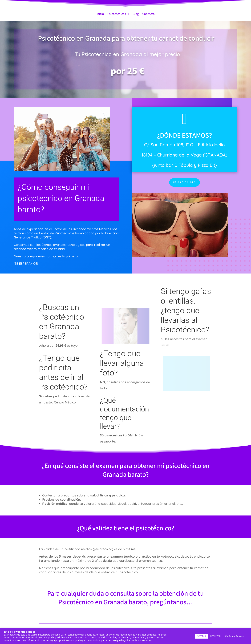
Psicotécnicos (117, 14)
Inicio (100, 14)
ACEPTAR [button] (201, 636)
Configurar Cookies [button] (234, 636)
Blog (136, 14)
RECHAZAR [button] (215, 636)
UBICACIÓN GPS (184, 182)
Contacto (148, 14)
